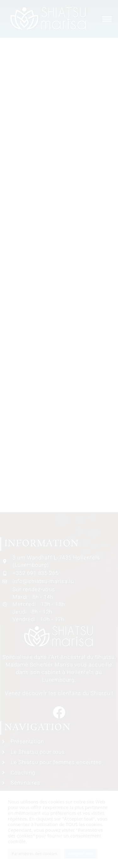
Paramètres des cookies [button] (34, 854)
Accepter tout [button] (81, 854)
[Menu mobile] (105, 19)
